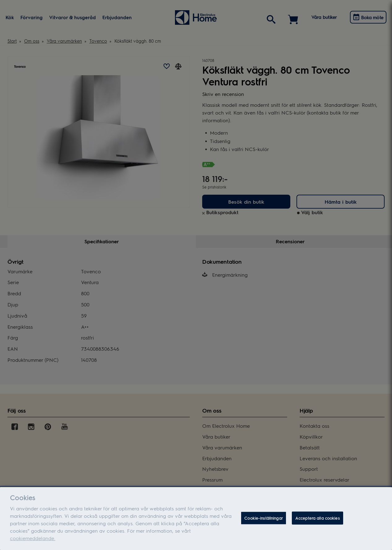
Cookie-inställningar (264, 520)
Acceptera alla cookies (317, 520)
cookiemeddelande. (33, 541)
